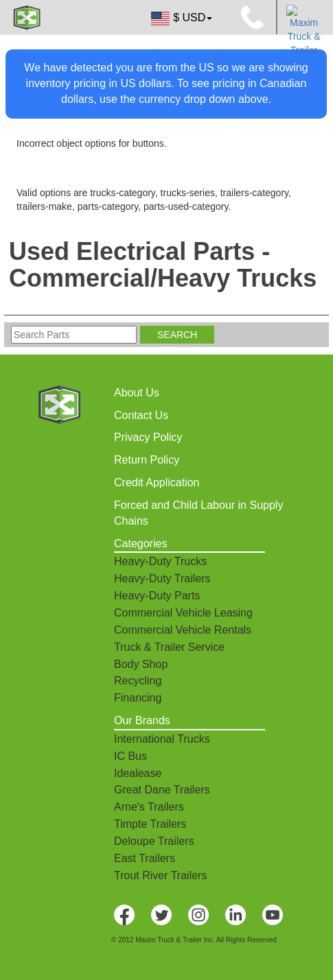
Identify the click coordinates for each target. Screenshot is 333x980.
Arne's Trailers (149, 807)
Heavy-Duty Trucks (160, 561)
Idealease (138, 773)
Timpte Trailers (150, 824)
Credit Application (157, 482)
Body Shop (141, 664)
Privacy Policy (148, 437)
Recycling (138, 681)
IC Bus (130, 756)
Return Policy (147, 460)
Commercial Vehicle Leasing (183, 613)
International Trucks (162, 739)
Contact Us (141, 415)
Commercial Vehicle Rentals (183, 630)
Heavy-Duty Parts (157, 596)
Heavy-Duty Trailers (162, 578)
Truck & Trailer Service (169, 647)
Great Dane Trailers (162, 790)
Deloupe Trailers (154, 841)
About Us (137, 393)
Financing (138, 698)
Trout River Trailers (160, 875)
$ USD (181, 19)
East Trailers (145, 858)
